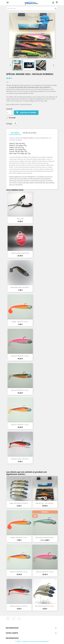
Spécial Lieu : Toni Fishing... (45, 503)
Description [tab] (15, 133)
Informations (12, 638)
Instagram (19, 618)
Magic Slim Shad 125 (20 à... (19, 503)
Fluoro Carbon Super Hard (20, 253)
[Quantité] (9, 113)
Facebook (8, 618)
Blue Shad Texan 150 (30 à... (20, 287)
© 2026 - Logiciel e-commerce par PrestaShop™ (32, 641)
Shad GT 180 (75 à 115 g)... (20, 356)
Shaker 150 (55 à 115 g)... (20, 322)
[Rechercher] (32, 8)
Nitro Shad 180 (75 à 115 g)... (45, 606)
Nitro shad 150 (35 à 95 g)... (45, 537)
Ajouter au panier (26, 113)
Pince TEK (20, 219)
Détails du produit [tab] (30, 133)
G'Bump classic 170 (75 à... (20, 459)
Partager (15, 123)
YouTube (14, 618)
